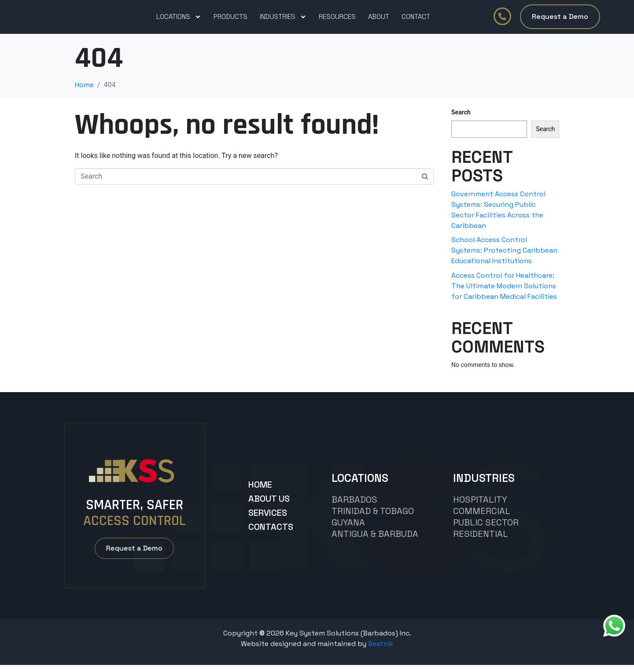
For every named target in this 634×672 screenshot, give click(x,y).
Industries (283, 20)
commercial (482, 518)
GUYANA (348, 529)
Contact (416, 20)
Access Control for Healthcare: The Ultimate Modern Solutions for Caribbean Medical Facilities (504, 293)
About (379, 20)
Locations (179, 20)
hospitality (480, 507)
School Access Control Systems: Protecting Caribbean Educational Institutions (504, 257)
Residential (481, 541)
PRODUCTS (230, 20)
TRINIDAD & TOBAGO (373, 518)
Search (461, 119)
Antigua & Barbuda (375, 541)
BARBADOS (354, 507)
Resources (337, 20)
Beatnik (381, 651)
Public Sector (486, 529)
